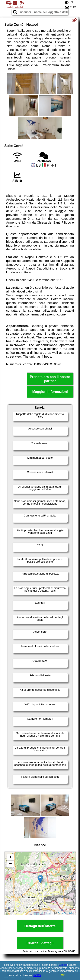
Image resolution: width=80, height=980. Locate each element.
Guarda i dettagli (40, 943)
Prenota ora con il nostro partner (50, 379)
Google (63, 965)
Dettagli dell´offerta (40, 926)
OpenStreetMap (66, 913)
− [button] (10, 864)
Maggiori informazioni (50, 392)
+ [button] (10, 857)
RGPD (37, 975)
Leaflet (50, 913)
